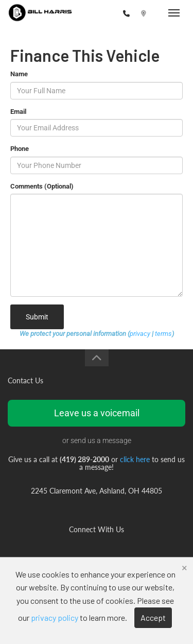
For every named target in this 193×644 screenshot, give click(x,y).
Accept (153, 617)
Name (19, 74)
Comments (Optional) (42, 186)
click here (135, 459)
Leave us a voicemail (97, 413)
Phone (20, 149)
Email (18, 112)
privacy (140, 334)
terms (163, 334)
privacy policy (55, 617)
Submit (37, 317)
